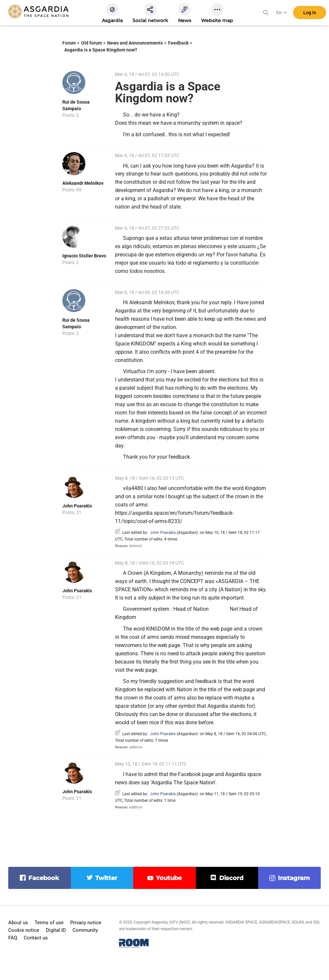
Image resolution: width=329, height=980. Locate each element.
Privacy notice (86, 923)
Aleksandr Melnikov (83, 183)
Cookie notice (24, 930)
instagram (294, 878)
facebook (44, 878)
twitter (106, 878)
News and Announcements (135, 43)
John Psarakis (77, 506)
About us (18, 923)
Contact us (36, 938)
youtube (169, 878)
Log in (310, 13)
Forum (69, 43)
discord (231, 878)
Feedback (178, 43)
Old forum (91, 43)
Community (85, 930)
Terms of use (49, 923)
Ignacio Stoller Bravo (84, 256)
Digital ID (56, 930)
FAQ (13, 938)
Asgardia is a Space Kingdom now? (101, 50)
